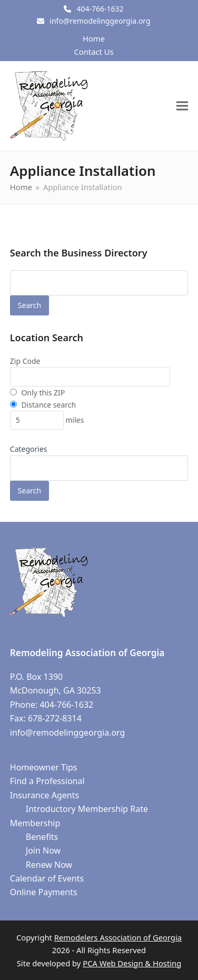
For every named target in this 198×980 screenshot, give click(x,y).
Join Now (43, 850)
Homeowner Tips (44, 767)
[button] (182, 106)
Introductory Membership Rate (87, 809)
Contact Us (93, 52)
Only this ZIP (38, 393)
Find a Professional (47, 781)
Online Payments (44, 892)
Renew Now (49, 865)
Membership (35, 823)
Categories (29, 449)
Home (94, 38)
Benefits (42, 837)
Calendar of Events (47, 878)
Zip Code (25, 361)
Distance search (43, 405)
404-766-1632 (100, 9)
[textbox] (19, 471)
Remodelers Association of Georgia (118, 937)
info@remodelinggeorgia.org (100, 21)
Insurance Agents (44, 795)
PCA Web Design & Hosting (132, 963)
